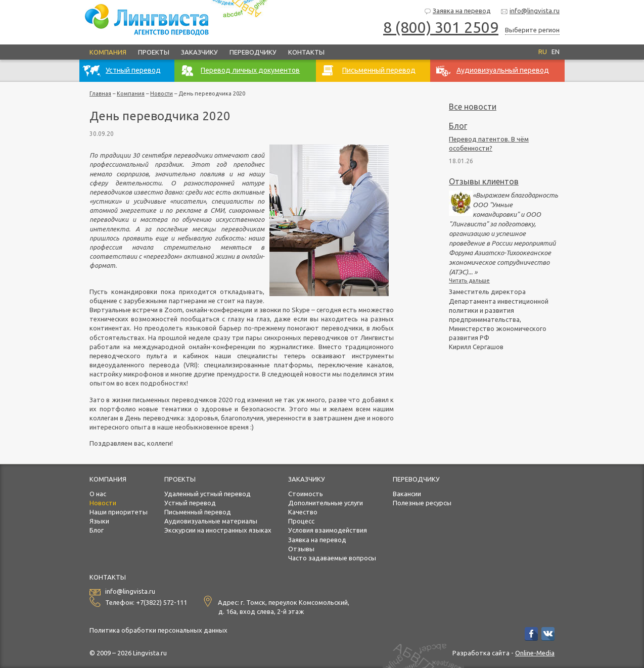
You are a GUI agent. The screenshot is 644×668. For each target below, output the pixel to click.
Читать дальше (469, 280)
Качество (303, 512)
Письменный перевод (198, 512)
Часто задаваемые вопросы (332, 558)
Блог (458, 126)
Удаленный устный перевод (208, 494)
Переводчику (253, 52)
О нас (98, 494)
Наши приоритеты (119, 512)
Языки (99, 521)
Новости (162, 93)
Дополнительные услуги (326, 503)
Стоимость (306, 494)
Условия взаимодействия (328, 530)
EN (556, 52)
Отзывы (301, 549)
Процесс (301, 521)
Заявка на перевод (457, 11)
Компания (108, 52)
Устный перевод (190, 503)
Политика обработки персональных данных (158, 630)
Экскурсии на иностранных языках (218, 530)
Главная (100, 93)
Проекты (154, 52)
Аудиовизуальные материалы (211, 521)
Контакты (306, 52)
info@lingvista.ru (530, 11)
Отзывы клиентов (484, 181)
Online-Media (535, 653)
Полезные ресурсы (422, 503)
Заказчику (199, 52)
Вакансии (407, 494)
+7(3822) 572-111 (162, 602)
